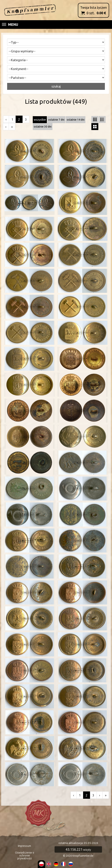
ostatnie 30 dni (43, 127)
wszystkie (40, 120)
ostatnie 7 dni (56, 120)
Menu (10, 24)
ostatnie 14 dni (76, 120)
